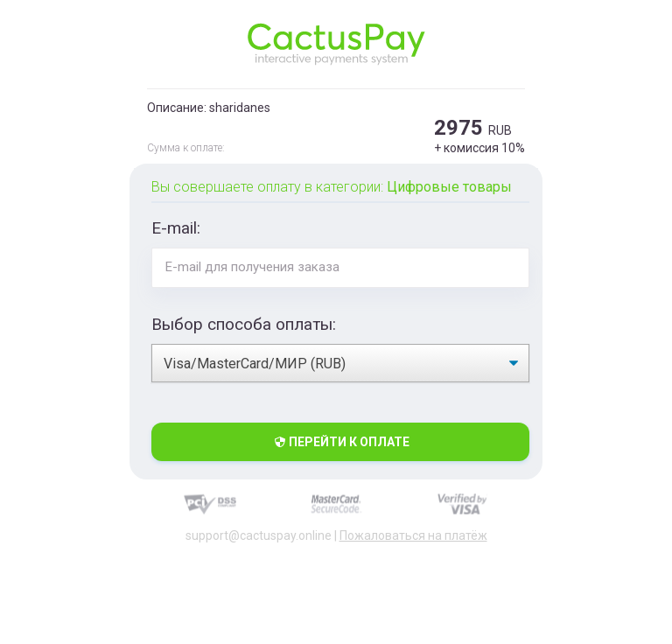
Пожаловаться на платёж (413, 535)
